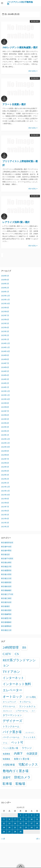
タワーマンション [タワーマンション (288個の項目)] (12, 715)
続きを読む (33, 71)
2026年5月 (5, 276)
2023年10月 (5, 399)
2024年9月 (5, 355)
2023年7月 (5, 411)
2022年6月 (5, 463)
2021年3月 (5, 523)
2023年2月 (5, 431)
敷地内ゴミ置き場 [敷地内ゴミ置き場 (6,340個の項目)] (16, 771)
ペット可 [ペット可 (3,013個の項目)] (17, 742)
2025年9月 (5, 308)
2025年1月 (5, 339)
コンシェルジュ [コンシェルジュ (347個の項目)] (27, 706)
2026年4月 (5, 280)
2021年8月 (5, 503)
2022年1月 (5, 483)
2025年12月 (5, 296)
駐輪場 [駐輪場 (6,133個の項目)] (20, 784)
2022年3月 (5, 475)
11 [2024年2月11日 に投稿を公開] (37, 819)
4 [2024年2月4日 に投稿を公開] (37, 815)
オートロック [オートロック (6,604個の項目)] (13, 697)
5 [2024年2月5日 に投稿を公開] (4, 819)
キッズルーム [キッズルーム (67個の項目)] (25, 702)
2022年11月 (5, 443)
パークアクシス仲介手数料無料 (20, 3)
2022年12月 (5, 439)
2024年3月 (5, 379)
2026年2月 (5, 288)
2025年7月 (5, 315)
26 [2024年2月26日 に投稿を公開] (4, 832)
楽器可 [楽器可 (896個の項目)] (7, 777)
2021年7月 (5, 507)
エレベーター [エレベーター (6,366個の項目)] (12, 690)
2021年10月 (5, 495)
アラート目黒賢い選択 (14, 104)
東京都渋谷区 (6, 602)
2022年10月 (5, 447)
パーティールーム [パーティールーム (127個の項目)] (11, 737)
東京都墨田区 (6, 570)
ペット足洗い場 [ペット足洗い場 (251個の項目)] (10, 748)
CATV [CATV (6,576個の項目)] (7, 654)
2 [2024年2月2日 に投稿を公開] (26, 815)
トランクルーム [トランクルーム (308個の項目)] (11, 726)
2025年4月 (5, 328)
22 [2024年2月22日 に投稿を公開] (20, 827)
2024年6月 (5, 367)
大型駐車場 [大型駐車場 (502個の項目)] (9, 765)
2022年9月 (5, 451)
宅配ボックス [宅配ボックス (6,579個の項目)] (28, 764)
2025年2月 (5, 335)
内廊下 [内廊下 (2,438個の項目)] (18, 754)
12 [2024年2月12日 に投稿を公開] (4, 823)
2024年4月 (5, 375)
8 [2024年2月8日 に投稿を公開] (20, 819)
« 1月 (3, 839)
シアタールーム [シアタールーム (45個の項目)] (22, 711)
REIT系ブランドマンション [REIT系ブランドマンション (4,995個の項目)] (19, 663)
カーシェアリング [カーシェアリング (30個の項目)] (9, 702)
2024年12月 (5, 343)
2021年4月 (5, 519)
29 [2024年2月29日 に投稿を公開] (20, 832)
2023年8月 (5, 407)
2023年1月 (5, 435)
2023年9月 (5, 403)
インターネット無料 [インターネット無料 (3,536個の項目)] (17, 684)
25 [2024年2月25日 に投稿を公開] (37, 827)
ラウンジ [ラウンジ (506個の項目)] (27, 748)
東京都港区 (5, 606)
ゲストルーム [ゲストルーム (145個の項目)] (9, 706)
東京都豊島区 (6, 626)
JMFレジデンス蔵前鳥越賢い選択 (20, 47)
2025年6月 (5, 320)
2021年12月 (5, 487)
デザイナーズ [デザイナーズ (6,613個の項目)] (13, 721)
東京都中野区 (6, 551)
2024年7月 (5, 363)
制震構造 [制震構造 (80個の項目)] (6, 759)
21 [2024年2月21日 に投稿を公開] (15, 827)
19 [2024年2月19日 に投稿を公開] (4, 827)
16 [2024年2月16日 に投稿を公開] (26, 823)
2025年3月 (5, 331)
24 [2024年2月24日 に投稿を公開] (32, 827)
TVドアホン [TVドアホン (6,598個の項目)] (11, 672)
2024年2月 (5, 383)
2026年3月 (5, 284)
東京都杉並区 (6, 586)
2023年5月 (5, 419)
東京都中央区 (6, 547)
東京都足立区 (6, 630)
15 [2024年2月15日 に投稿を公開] (20, 823)
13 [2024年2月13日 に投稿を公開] (9, 823)
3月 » (38, 839)
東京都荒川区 (6, 618)
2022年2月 (5, 479)
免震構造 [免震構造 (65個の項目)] (6, 754)
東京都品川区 (6, 567)
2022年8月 (5, 455)
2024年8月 (5, 359)
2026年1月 (5, 292)
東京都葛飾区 (6, 622)
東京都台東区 (35, 21)
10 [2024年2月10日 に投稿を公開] (32, 819)
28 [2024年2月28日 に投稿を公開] (15, 832)
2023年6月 (5, 415)
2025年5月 (5, 323)
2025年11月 (5, 300)
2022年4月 (5, 471)
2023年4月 (5, 423)
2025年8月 (5, 312)
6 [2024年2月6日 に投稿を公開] (9, 819)
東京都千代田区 (7, 559)
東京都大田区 (6, 574)
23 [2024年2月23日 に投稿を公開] (26, 827)
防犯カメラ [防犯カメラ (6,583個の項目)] (22, 777)
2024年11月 (5, 347)
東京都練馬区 (6, 614)
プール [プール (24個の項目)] (5, 743)
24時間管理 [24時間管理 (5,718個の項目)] (11, 647)
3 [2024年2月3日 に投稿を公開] (32, 815)
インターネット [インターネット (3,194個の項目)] (13, 678)
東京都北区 (5, 554)
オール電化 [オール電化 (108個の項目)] (31, 697)
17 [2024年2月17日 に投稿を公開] (32, 823)
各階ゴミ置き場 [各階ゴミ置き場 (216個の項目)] (22, 759)
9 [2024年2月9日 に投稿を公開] (26, 819)
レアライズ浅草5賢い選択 (16, 222)
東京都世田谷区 (7, 543)
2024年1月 (5, 387)
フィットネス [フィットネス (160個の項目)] (29, 737)
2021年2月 (5, 527)
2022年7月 (5, 459)
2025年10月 (5, 304)
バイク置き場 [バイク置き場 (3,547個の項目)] (12, 732)
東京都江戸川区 (7, 594)
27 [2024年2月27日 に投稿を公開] (9, 832)
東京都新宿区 (6, 582)
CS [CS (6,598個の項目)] (17, 654)
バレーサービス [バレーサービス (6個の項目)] (29, 733)
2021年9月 (5, 499)
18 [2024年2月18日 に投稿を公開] (37, 823)
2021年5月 (5, 515)
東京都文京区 (6, 578)
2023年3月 (5, 427)
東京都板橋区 (6, 590)
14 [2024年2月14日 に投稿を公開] (15, 823)
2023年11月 (5, 395)
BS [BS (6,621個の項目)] (24, 647)
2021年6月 (5, 511)
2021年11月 (5, 491)
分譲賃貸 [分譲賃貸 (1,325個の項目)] (32, 754)
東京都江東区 (6, 598)
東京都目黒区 (35, 78)
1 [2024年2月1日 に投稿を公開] (20, 815)
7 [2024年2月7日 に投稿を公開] (15, 819)
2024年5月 (5, 371)
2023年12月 (5, 391)
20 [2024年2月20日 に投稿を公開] (9, 827)
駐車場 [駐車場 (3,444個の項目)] (7, 784)
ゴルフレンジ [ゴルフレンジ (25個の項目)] (7, 711)
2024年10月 (5, 351)
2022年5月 (5, 467)
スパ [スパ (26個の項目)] (33, 711)
